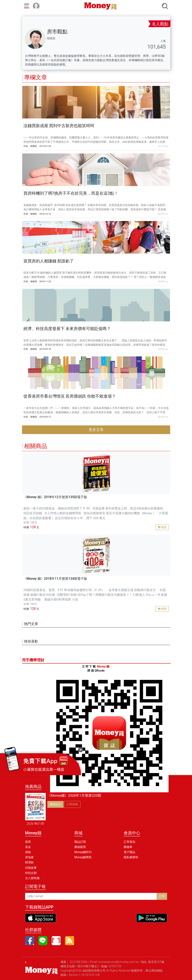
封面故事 (31, 868)
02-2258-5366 (79, 962)
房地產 (29, 857)
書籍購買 (80, 847)
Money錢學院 (83, 857)
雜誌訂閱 (80, 842)
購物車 (128, 847)
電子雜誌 (129, 852)
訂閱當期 (72, 804)
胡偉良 (34, 146)
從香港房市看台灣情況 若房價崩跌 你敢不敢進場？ (70, 396)
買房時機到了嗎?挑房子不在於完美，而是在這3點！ (71, 193)
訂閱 (162, 896)
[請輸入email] (91, 896)
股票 (28, 842)
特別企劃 (31, 873)
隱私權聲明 (131, 857)
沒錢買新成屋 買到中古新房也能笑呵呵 (59, 126)
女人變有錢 (32, 878)
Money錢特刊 (83, 852)
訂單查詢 (129, 842)
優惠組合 (55, 804)
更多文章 (96, 430)
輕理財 (29, 862)
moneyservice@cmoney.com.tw (119, 962)
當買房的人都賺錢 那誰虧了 (49, 261)
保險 (28, 852)
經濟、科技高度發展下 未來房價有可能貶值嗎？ (67, 329)
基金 (28, 847)
